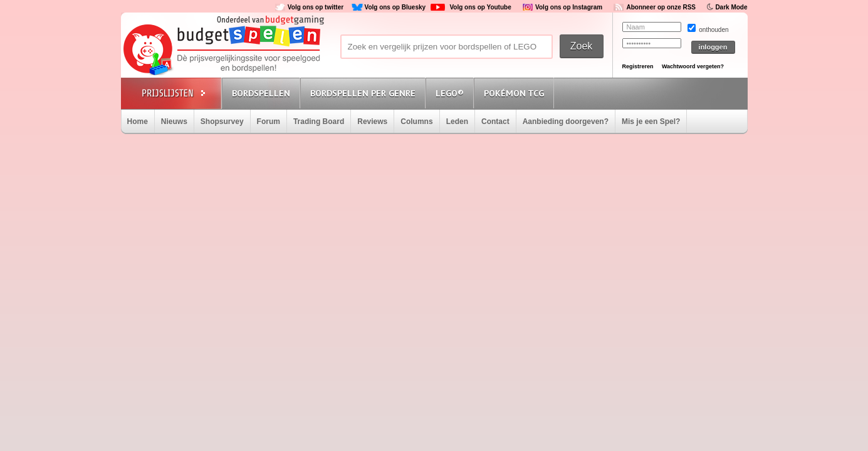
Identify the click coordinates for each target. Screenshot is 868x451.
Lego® (450, 93)
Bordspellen (261, 93)
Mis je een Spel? (651, 122)
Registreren (638, 66)
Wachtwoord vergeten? (693, 66)
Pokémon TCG (514, 93)
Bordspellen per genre (363, 93)
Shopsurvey (222, 122)
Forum (269, 122)
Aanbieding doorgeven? (566, 122)
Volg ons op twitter (316, 7)
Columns (416, 122)
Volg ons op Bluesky (395, 7)
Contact (495, 122)
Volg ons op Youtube (480, 7)
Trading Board (319, 122)
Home (138, 122)
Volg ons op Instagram (569, 7)
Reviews (372, 122)
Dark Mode (731, 7)
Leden (457, 122)
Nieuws (174, 122)
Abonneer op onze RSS (661, 7)
